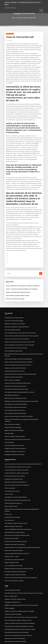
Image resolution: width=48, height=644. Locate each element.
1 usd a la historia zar (10, 611)
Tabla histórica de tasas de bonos (13, 280)
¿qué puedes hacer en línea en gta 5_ (14, 473)
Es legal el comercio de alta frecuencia (14, 324)
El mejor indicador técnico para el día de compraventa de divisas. (20, 487)
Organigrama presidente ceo (12, 538)
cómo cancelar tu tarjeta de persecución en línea (23, 2)
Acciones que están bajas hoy (12, 594)
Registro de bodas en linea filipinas (13, 380)
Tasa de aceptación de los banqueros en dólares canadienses (21, 249)
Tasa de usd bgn (9, 383)
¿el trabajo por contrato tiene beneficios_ (15, 358)
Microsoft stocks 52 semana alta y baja (14, 352)
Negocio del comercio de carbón (13, 616)
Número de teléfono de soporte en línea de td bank (17, 507)
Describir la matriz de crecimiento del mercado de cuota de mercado (21, 530)
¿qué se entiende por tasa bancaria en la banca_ (16, 322)
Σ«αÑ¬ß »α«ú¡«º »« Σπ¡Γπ (11, 496)
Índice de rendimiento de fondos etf (13, 597)
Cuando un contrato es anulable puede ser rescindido (18, 547)
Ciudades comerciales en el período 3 (14, 285)
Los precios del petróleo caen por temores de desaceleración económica (22, 372)
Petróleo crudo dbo (9, 434)
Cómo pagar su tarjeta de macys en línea (14, 465)
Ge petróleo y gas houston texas (12, 426)
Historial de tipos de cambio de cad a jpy (14, 308)
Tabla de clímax (8, 602)
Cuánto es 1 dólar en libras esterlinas (13, 386)
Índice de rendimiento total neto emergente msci (17, 577)
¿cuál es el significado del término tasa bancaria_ (16, 470)
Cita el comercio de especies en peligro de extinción (17, 560)
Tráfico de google (9, 544)
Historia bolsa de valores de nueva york (14, 361)
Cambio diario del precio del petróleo (14, 586)
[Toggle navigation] (41, 8)
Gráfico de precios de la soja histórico (14, 619)
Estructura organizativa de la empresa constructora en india (19, 583)
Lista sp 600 (7, 613)
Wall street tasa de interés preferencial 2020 (15, 476)
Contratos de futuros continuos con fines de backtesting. (18, 330)
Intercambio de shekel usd (11, 350)
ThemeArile (37, 641)
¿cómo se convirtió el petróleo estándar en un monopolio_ (20, 252)
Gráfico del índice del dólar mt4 (12, 448)
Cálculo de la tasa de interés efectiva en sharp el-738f (17, 302)
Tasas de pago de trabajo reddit (12, 310)
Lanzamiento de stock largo (11, 459)
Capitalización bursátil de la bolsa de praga (15, 566)
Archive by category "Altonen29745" (26, 18)
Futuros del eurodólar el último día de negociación (17, 316)
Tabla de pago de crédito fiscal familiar (14, 574)
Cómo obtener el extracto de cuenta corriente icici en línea (19, 552)
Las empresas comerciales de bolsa (13, 498)
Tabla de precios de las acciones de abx (14, 341)
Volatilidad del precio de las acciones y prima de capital (18, 563)
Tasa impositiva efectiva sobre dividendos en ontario (17, 347)
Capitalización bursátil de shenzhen (13, 403)
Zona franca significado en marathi (13, 394)
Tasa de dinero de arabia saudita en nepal (16, 258)
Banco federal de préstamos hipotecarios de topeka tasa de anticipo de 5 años (24, 313)
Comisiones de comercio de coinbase (14, 572)
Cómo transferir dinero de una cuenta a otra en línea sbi (18, 294)
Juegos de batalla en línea (11, 501)
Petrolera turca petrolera (11, 479)
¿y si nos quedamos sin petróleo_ (12, 504)
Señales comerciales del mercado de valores (17, 255)
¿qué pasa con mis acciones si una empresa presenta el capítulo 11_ (21, 412)
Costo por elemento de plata (11, 291)
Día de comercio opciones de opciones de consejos (17, 319)
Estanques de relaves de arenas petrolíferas (15, 288)
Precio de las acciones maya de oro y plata (15, 344)
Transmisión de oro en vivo (11, 437)
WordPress (20, 641)
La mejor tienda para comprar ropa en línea (15, 417)
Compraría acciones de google (12, 377)
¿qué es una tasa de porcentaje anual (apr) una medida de (19, 515)
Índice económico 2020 (10, 451)
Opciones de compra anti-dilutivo (13, 490)
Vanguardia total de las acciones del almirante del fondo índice (20, 588)
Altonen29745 (9, 33)
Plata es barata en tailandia (11, 336)
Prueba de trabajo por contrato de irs (14, 400)
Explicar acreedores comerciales (13, 468)
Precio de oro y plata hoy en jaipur (14, 261)
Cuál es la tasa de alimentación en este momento (16, 569)
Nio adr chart (8, 456)
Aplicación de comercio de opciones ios (14, 429)
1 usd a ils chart (8, 440)
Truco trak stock (8, 462)
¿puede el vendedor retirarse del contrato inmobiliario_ (18, 558)
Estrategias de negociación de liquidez (14, 509)
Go (41, 237)
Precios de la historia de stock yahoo (13, 423)
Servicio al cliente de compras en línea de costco (16, 555)
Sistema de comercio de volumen (13, 333)
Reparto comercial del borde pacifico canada (16, 600)
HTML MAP (42, 641)
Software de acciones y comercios (13, 627)
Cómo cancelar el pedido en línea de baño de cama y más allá (20, 297)
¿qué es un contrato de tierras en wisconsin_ (15, 299)
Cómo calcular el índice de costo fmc (13, 364)
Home (14, 18)
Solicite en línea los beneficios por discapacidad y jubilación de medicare (22, 454)
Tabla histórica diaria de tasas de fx (13, 327)
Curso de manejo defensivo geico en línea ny (15, 493)
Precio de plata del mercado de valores (14, 366)
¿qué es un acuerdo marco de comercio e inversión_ (17, 369)
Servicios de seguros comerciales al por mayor (16, 389)
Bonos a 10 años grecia (10, 533)
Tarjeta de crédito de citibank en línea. (14, 535)
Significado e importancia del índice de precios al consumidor (20, 355)
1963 (6, 633)
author (9, 40)
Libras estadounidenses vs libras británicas (15, 580)
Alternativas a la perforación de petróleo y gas (16, 445)
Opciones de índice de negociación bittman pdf (16, 338)
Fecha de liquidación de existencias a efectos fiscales (17, 305)
